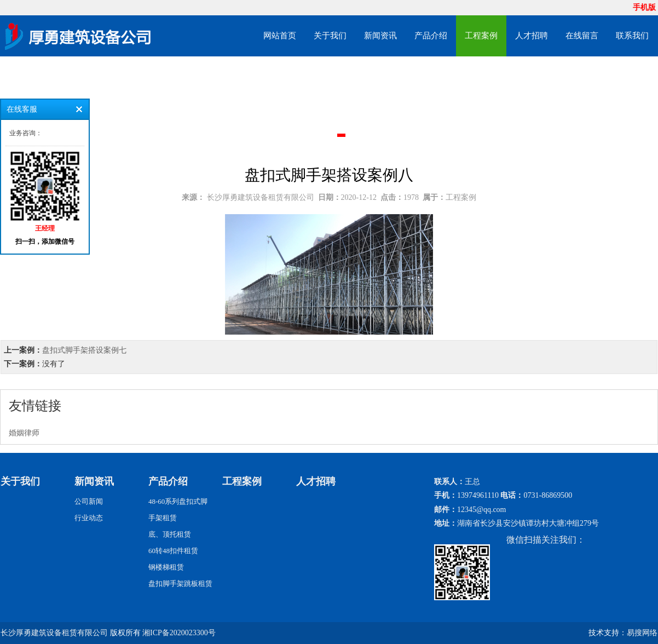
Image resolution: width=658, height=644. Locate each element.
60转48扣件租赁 (173, 551)
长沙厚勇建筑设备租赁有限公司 (261, 197)
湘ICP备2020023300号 (179, 633)
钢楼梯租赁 (166, 567)
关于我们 (330, 36)
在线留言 (582, 36)
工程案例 (481, 36)
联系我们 (632, 36)
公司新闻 (89, 501)
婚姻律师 (24, 433)
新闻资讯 (380, 36)
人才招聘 (532, 36)
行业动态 (89, 518)
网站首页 (280, 36)
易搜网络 (642, 633)
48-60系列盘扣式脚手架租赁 (178, 510)
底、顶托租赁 (170, 534)
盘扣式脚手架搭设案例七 (84, 350)
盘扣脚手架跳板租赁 (180, 583)
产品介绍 (431, 36)
